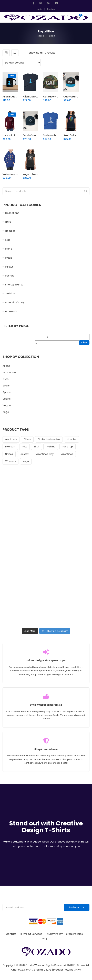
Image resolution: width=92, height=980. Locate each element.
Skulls (6, 386)
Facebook (34, 3)
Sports (7, 399)
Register (51, 9)
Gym (6, 379)
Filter (84, 343)
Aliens (6, 366)
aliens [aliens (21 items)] (27, 439)
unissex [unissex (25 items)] (24, 454)
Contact (11, 934)
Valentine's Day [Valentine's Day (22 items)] (44, 454)
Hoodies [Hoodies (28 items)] (72, 439)
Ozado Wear (33, 965)
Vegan (7, 405)
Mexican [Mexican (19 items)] (10, 447)
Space (7, 392)
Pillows (9, 267)
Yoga (6, 412)
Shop (52, 36)
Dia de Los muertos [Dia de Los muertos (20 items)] (49, 439)
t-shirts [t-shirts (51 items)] (51, 447)
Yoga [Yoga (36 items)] (26, 461)
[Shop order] (22, 62)
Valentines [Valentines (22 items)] (67, 454)
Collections (12, 213)
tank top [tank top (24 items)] (68, 447)
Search (86, 191)
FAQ (44, 938)
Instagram (40, 3)
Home (40, 36)
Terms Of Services (31, 934)
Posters (10, 276)
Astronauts (9, 372)
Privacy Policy (54, 934)
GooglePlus (48, 3)
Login (39, 9)
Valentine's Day (15, 302)
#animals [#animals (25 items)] (11, 439)
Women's (11, 311)
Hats (8, 222)
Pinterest (57, 3)
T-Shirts (10, 293)
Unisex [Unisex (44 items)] (9, 454)
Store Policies (74, 934)
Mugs (9, 258)
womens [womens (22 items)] (11, 461)
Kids (8, 240)
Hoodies (10, 231)
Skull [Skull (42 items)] (37, 447)
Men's (9, 249)
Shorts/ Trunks (14, 285)
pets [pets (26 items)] (24, 447)
